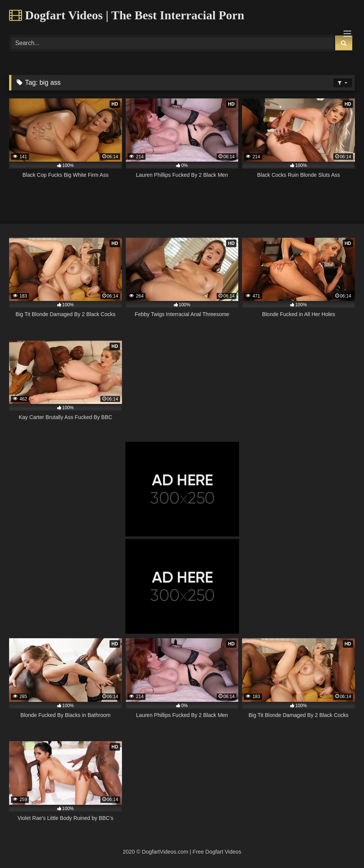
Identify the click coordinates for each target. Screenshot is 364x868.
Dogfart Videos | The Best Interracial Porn (127, 15)
